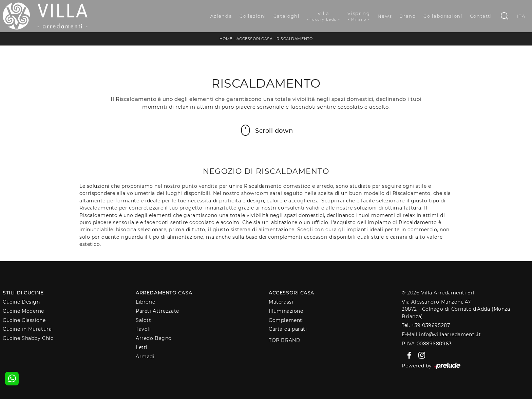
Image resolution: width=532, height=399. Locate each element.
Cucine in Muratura (27, 329)
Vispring (359, 16)
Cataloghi (287, 16)
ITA (521, 16)
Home (226, 39)
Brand (408, 16)
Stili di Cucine (23, 293)
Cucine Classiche (24, 320)
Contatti (481, 16)
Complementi (286, 320)
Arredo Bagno (154, 338)
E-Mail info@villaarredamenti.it (441, 334)
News (385, 16)
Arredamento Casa (164, 293)
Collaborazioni (443, 16)
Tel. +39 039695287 (426, 325)
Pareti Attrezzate (157, 311)
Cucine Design (21, 302)
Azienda (221, 16)
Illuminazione (286, 311)
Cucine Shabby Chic (28, 338)
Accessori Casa (255, 39)
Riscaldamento (294, 39)
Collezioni (253, 16)
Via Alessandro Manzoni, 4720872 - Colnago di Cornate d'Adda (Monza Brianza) (456, 309)
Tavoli (143, 329)
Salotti (144, 320)
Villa (324, 16)
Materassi (281, 302)
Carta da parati (288, 329)
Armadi (145, 357)
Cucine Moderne (23, 311)
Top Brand (284, 340)
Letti (142, 347)
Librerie (145, 302)
